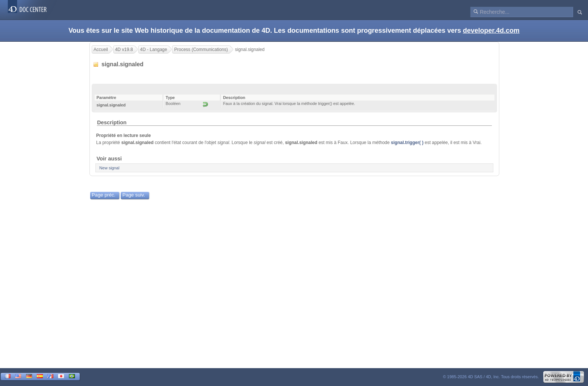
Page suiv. (134, 195)
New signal (110, 168)
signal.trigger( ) (407, 143)
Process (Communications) (201, 50)
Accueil (101, 50)
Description (112, 122)
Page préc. (104, 195)
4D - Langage (154, 50)
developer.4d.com (491, 31)
